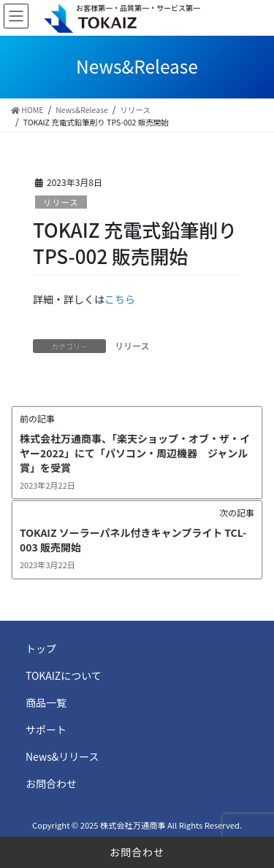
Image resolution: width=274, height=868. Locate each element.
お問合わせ (137, 852)
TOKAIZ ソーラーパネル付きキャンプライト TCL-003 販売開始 (133, 540)
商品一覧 (46, 702)
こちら (120, 299)
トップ (41, 648)
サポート (46, 729)
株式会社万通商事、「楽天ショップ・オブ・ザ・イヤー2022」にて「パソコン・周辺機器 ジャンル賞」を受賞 (135, 453)
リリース (61, 202)
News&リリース (62, 756)
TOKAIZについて (64, 675)
